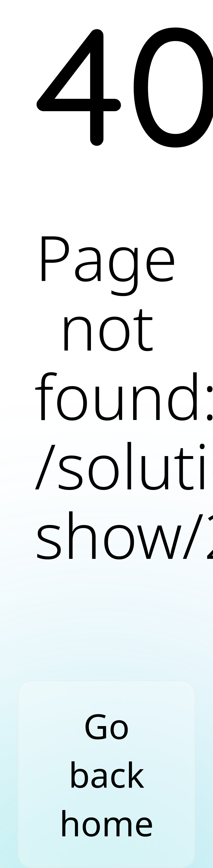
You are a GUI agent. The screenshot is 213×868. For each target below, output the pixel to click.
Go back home (106, 774)
